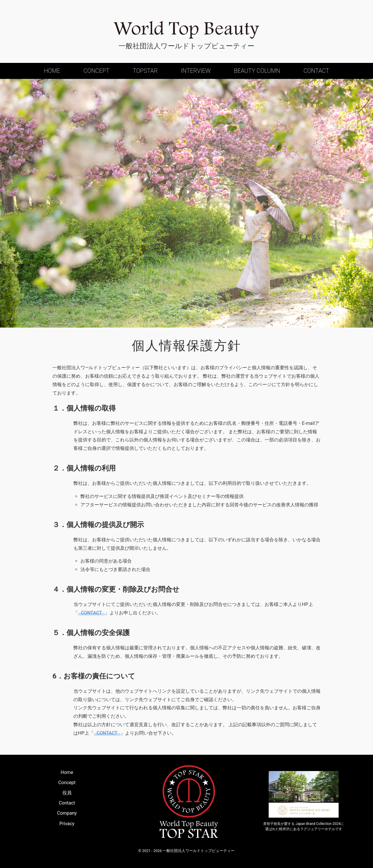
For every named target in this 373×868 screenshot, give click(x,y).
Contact (316, 71)
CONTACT (92, 613)
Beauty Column (257, 71)
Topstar (145, 71)
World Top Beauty (186, 30)
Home (52, 71)
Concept (97, 71)
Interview (196, 71)
